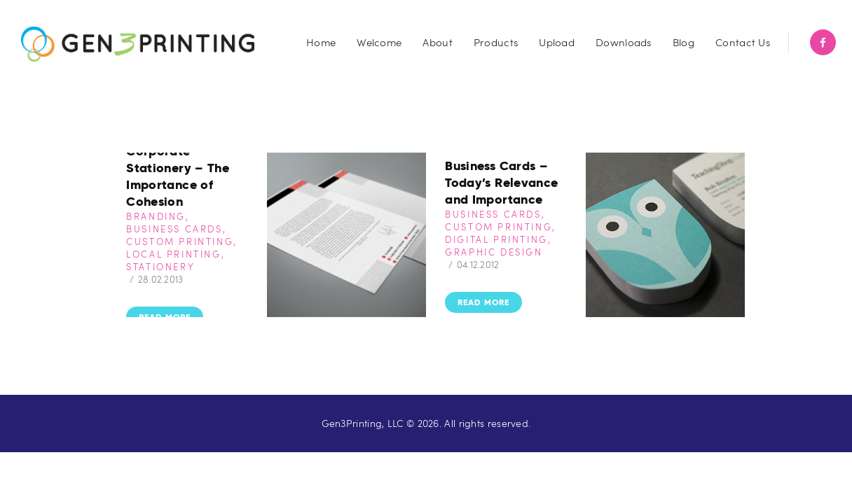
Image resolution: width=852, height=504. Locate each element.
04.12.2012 (478, 265)
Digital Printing (496, 239)
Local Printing (173, 254)
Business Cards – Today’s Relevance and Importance (501, 182)
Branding (156, 216)
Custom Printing (180, 241)
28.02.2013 (161, 279)
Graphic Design (494, 252)
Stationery (160, 267)
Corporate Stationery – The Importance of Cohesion (178, 176)
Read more (165, 317)
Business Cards (174, 229)
